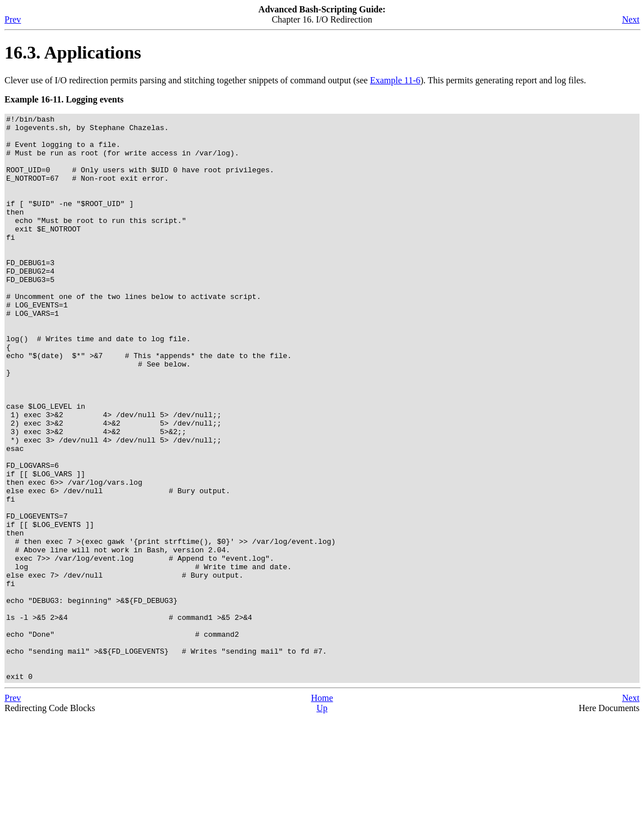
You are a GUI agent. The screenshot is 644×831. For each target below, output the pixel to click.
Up (322, 821)
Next (631, 19)
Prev (13, 19)
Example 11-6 (395, 80)
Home (322, 811)
